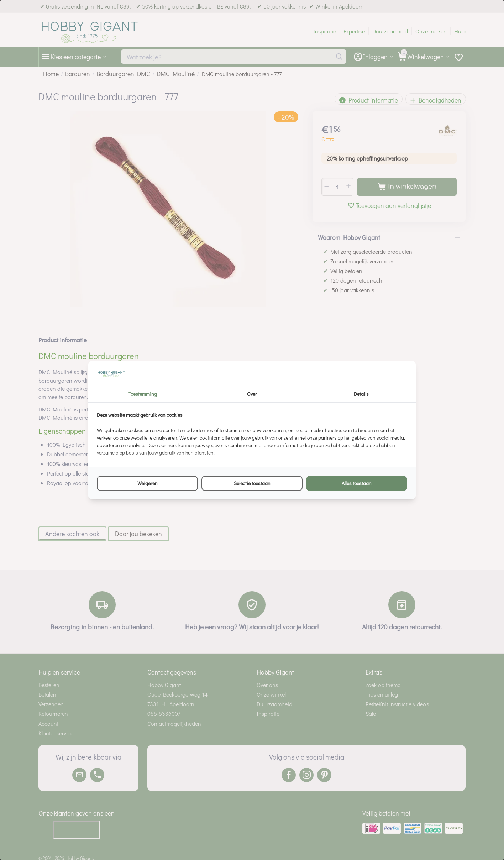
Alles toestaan (357, 483)
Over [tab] (252, 394)
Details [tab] (361, 394)
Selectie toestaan (252, 483)
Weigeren (148, 483)
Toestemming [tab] (143, 394)
